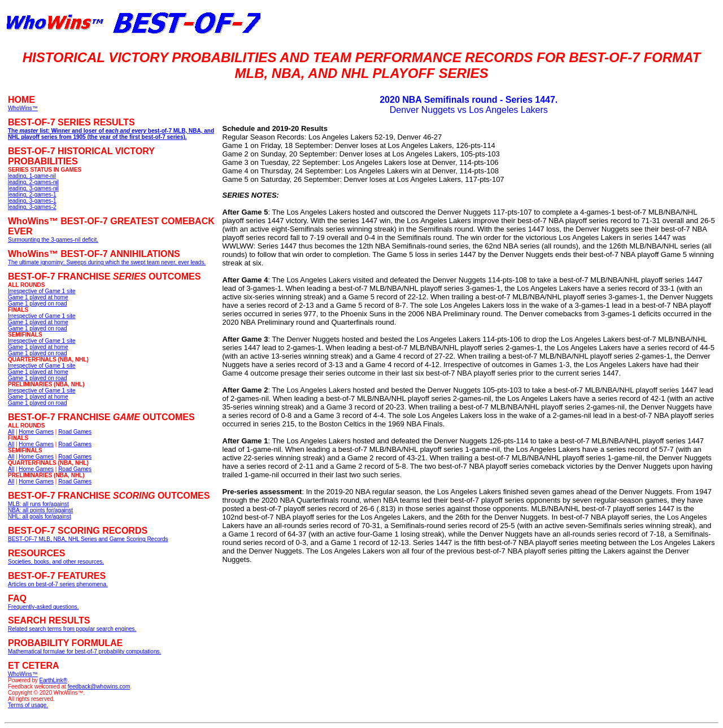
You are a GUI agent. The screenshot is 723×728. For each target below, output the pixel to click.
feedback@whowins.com (99, 686)
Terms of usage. (28, 705)
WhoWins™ (23, 674)
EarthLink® (54, 680)
